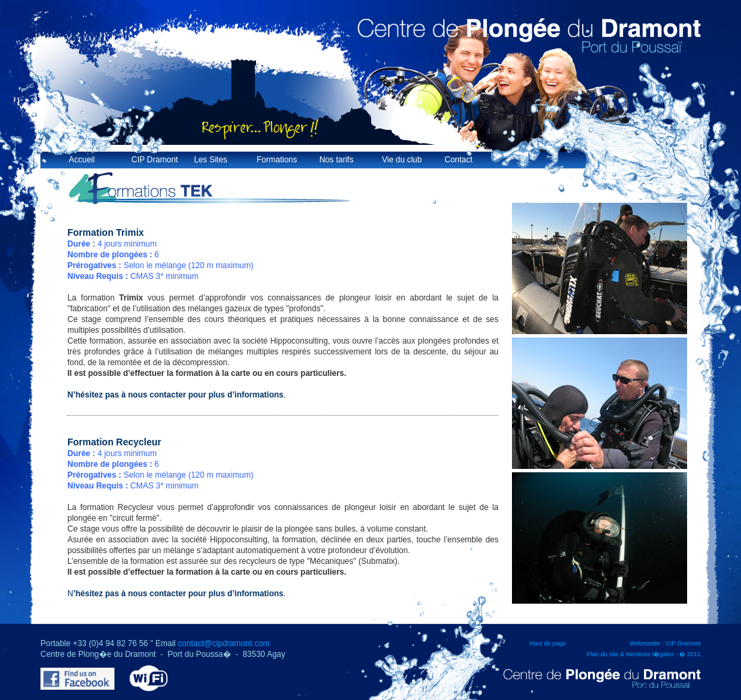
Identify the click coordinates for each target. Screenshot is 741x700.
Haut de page (548, 643)
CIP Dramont (155, 160)
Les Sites (211, 160)
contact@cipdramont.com (224, 643)
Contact (458, 160)
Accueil (82, 160)
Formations (277, 160)
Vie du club (402, 160)
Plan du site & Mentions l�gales (631, 654)
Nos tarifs (336, 160)
